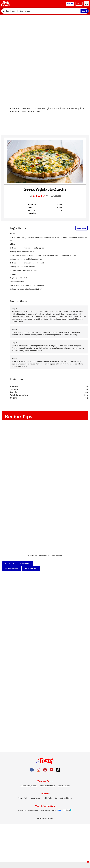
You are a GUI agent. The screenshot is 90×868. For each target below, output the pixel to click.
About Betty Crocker (47, 786)
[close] (88, 862)
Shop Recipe (82, 228)
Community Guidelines (64, 798)
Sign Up (70, 4)
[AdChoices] (68, 810)
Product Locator (64, 786)
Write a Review (12, 568)
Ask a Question (31, 568)
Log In (79, 4)
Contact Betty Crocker (29, 786)
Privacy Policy (23, 798)
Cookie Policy (47, 798)
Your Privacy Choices (51, 810)
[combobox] (41, 11)
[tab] (10, 564)
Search (85, 11)
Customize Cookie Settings (28, 810)
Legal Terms (35, 798)
